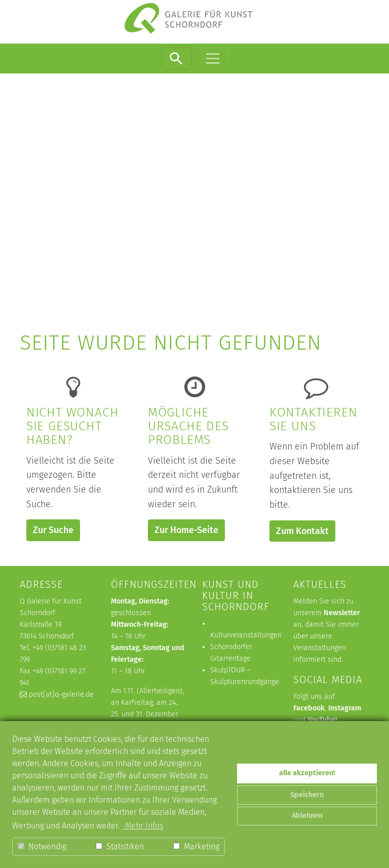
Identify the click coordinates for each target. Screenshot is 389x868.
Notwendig (42, 846)
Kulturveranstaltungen (246, 635)
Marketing (196, 846)
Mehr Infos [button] (143, 826)
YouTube (321, 720)
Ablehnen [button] (307, 816)
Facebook (309, 708)
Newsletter (342, 613)
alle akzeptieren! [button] (307, 773)
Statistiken (120, 846)
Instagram (345, 708)
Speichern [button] (307, 795)
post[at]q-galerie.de (61, 694)
